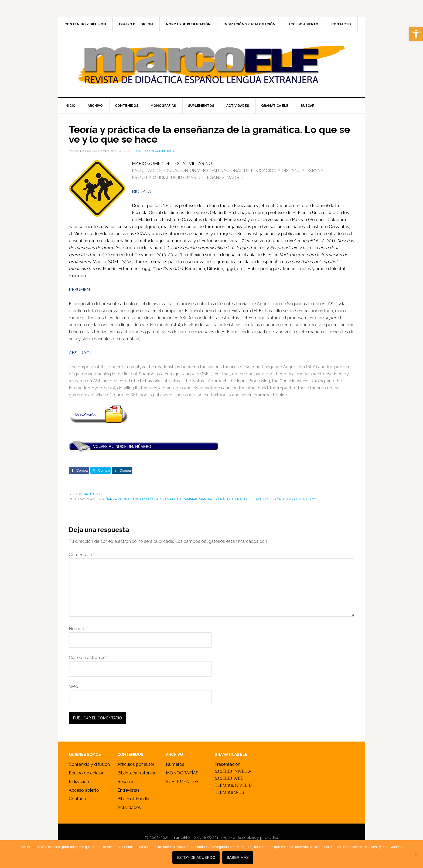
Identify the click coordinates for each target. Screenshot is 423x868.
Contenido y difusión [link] (89, 764)
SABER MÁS (238, 858)
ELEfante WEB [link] (229, 792)
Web (74, 686)
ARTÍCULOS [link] (93, 494)
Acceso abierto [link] (84, 790)
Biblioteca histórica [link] (136, 773)
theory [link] (309, 499)
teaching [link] (260, 499)
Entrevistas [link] (128, 790)
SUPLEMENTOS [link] (182, 782)
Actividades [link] (129, 807)
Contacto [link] (78, 799)
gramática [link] (169, 499)
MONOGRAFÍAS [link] (182, 773)
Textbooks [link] (292, 499)
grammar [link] (189, 499)
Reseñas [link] (126, 782)
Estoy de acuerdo (196, 858)
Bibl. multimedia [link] (133, 799)
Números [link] (175, 764)
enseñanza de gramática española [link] (128, 499)
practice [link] (243, 499)
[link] (416, 34)
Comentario (82, 555)
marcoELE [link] (211, 65)
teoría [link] (275, 499)
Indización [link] (79, 782)
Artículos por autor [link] (136, 764)
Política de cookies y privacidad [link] (250, 838)
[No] (416, 854)
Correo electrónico (88, 658)
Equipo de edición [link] (87, 773)
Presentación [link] (227, 764)
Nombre (78, 629)
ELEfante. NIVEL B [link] (233, 785)
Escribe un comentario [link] (155, 151)
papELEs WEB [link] (229, 778)
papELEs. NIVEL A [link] (233, 771)
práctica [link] (226, 499)
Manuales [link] (208, 499)
